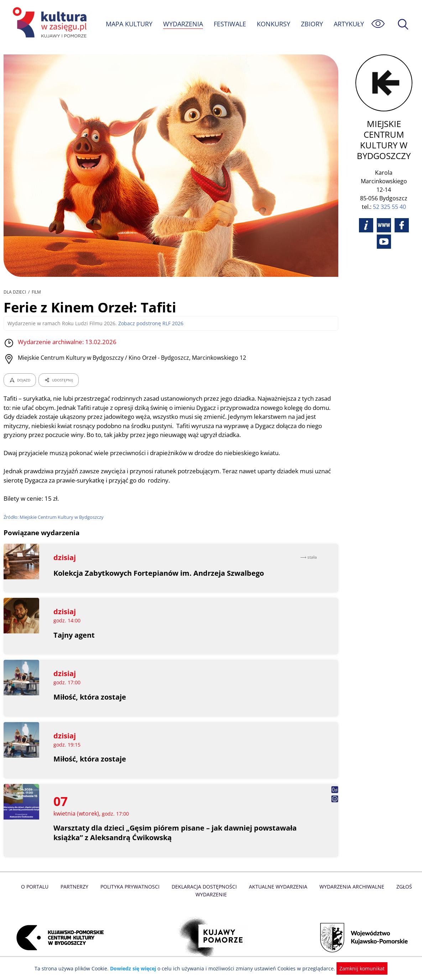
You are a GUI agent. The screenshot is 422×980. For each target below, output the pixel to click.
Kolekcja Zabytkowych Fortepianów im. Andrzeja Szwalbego (159, 573)
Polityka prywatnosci (131, 887)
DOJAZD (20, 380)
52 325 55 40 (389, 207)
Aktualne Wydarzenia (277, 887)
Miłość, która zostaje (90, 697)
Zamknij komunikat (358, 968)
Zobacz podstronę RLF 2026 (147, 323)
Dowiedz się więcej (136, 968)
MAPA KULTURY (128, 24)
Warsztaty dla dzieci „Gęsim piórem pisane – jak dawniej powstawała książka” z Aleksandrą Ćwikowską (175, 833)
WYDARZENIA (183, 24)
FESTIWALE (230, 24)
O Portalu (37, 887)
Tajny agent (74, 635)
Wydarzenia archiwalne (350, 887)
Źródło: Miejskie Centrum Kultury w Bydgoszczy (54, 517)
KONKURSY (273, 24)
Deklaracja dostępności (204, 887)
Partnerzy (77, 887)
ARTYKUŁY (349, 24)
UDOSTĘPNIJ (58, 380)
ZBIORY (312, 24)
